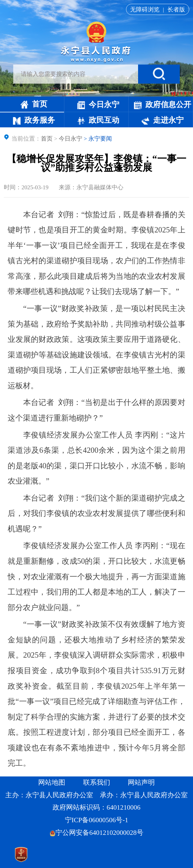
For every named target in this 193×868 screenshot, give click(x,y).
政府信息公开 (163, 105)
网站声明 (141, 782)
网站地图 (52, 782)
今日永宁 (98, 105)
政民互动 (98, 120)
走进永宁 (163, 120)
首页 (34, 104)
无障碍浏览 (145, 9)
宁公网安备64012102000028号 (96, 833)
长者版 (176, 9)
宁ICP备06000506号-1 (98, 820)
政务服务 (34, 120)
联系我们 (97, 782)
